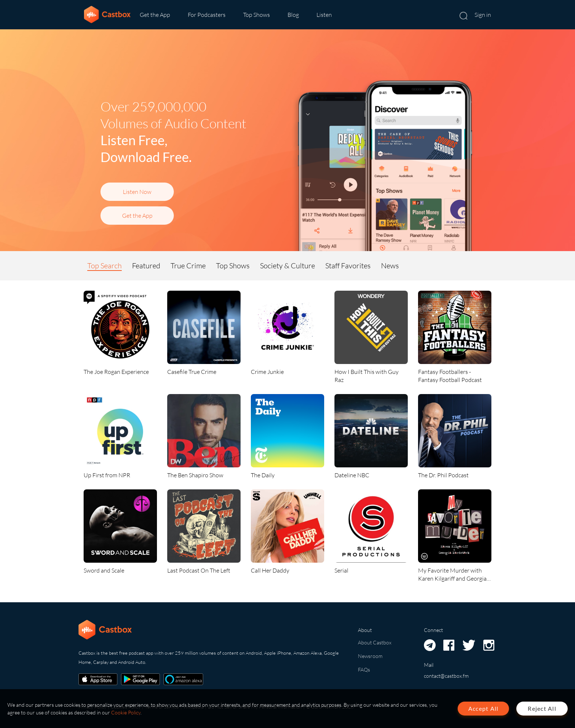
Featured (146, 266)
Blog (293, 15)
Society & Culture (287, 266)
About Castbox (375, 642)
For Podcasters (207, 15)
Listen (324, 15)
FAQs (364, 670)
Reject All (542, 708)
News (390, 266)
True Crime (188, 266)
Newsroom (370, 656)
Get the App (155, 15)
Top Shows (257, 15)
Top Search (105, 266)
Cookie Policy (126, 712)
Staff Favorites (348, 266)
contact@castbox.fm (446, 676)
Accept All (484, 708)
